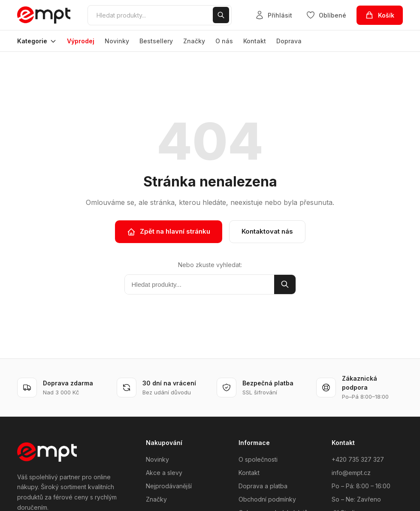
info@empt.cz (351, 473)
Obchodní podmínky (267, 499)
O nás (224, 41)
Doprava (289, 41)
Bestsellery (156, 41)
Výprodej (81, 41)
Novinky (117, 41)
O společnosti (258, 459)
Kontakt (255, 41)
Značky (194, 41)
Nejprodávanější (169, 486)
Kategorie (37, 41)
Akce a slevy (164, 473)
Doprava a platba (263, 486)
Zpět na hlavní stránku (169, 231)
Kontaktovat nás (267, 231)
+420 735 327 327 (358, 459)
